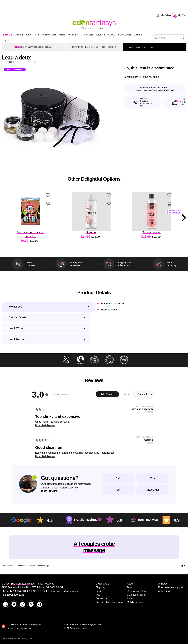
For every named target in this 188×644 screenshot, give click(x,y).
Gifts (19, 35)
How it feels (15, 307)
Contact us (102, 599)
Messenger (153, 490)
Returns (100, 591)
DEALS (8, 35)
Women (73, 35)
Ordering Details (18, 318)
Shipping (100, 587)
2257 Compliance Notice (76, 628)
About (130, 584)
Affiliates (163, 584)
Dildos (101, 35)
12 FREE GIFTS (87, 47)
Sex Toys (33, 35)
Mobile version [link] (135, 602)
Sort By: (127, 394)
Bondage (124, 35)
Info (6, 41)
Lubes (138, 35)
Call (118, 478)
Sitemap (131, 599)
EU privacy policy (136, 595)
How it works (16, 328)
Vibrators (49, 35)
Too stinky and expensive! (58, 417)
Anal (112, 35)
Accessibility (165, 591)
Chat (153, 478)
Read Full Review (45, 425)
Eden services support (170, 587)
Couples (87, 35)
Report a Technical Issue (109, 602)
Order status (102, 584)
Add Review (107, 394)
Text (118, 490)
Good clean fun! (49, 447)
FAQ (98, 595)
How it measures (18, 339)
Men (62, 35)
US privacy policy (136, 591)
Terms (130, 587)
